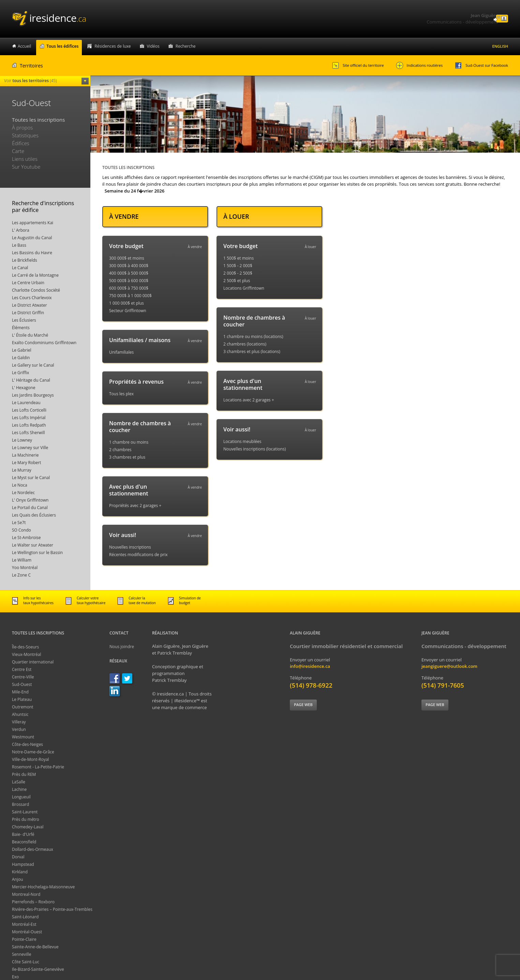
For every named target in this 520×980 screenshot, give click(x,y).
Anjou (18, 879)
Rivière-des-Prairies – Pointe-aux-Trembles (52, 909)
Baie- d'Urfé (23, 834)
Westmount (23, 737)
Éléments (21, 328)
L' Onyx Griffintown (30, 500)
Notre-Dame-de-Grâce (33, 752)
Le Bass (19, 245)
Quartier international (33, 662)
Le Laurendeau (26, 403)
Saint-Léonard (25, 917)
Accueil (24, 46)
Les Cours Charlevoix (32, 298)
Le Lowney (22, 440)
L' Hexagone (24, 388)
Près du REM (24, 774)
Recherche (186, 46)
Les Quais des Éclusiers (34, 515)
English (500, 46)
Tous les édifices (62, 46)
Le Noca (20, 485)
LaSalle (19, 782)
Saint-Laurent (25, 812)
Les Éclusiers (24, 320)
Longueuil (21, 797)
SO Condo (21, 530)
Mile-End (20, 692)
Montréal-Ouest (27, 932)
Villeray (19, 722)
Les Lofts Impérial (29, 418)
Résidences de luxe (113, 46)
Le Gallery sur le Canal (33, 365)
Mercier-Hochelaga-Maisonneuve (43, 887)
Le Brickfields (25, 260)
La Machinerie (25, 455)
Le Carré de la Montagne (35, 275)
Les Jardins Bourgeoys (33, 395)
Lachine (19, 789)
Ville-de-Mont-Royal (31, 759)
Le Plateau (22, 699)
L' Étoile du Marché (30, 335)
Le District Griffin (28, 313)
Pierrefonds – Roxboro (33, 902)
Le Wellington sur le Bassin (37, 553)
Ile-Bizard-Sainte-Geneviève (38, 969)
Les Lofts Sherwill (28, 433)
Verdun (19, 729)
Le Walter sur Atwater (33, 545)
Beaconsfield (24, 842)
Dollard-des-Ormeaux (33, 849)
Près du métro (26, 819)
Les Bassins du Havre (32, 253)
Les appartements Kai (33, 223)
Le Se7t (19, 523)
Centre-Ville (23, 677)
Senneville (22, 954)
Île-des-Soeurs (25, 647)
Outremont (23, 707)
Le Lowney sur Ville (30, 448)
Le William (22, 560)
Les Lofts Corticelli (29, 410)
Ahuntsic (20, 714)
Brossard (20, 804)
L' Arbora (21, 230)
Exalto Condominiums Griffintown (44, 343)
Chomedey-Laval (28, 827)
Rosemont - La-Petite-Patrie (38, 767)
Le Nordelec (23, 493)
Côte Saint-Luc (26, 962)
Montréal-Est (24, 924)
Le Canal (20, 268)
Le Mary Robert (27, 463)
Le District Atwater (29, 305)
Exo (15, 977)
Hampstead (23, 864)
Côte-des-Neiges (27, 744)
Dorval (18, 857)
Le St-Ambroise (26, 538)
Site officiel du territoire (358, 65)
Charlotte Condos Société (36, 290)
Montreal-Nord (26, 894)
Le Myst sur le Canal (31, 478)
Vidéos (153, 46)
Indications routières (419, 65)
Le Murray (22, 470)
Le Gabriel (22, 350)
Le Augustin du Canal (32, 238)
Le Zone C (21, 575)
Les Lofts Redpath (29, 425)
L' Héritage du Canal (31, 380)
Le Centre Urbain (28, 283)
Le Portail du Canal (30, 508)
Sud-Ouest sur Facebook (481, 65)
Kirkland (20, 872)
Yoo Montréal (25, 568)
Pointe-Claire (24, 939)
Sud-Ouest (22, 684)
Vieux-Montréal (26, 654)
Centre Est (22, 669)
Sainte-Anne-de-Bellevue (35, 947)
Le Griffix (20, 373)
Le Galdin (21, 358)
